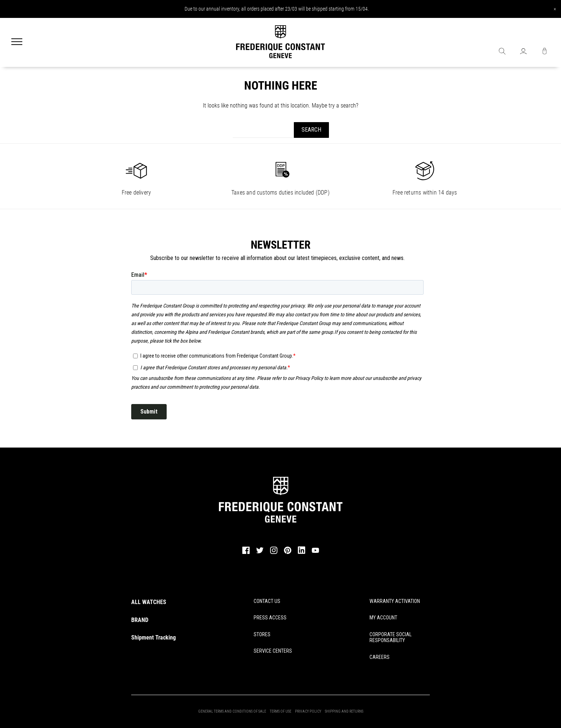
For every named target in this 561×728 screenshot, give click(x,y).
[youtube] (315, 552)
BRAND (140, 620)
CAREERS (380, 657)
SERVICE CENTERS (273, 651)
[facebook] (246, 553)
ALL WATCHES (149, 602)
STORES (262, 634)
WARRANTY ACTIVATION (395, 601)
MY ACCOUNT (383, 618)
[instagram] (274, 553)
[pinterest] (288, 553)
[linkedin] (302, 554)
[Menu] (17, 42)
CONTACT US (267, 601)
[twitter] (260, 552)
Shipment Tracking (153, 638)
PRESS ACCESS (270, 618)
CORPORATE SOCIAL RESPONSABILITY (391, 638)
